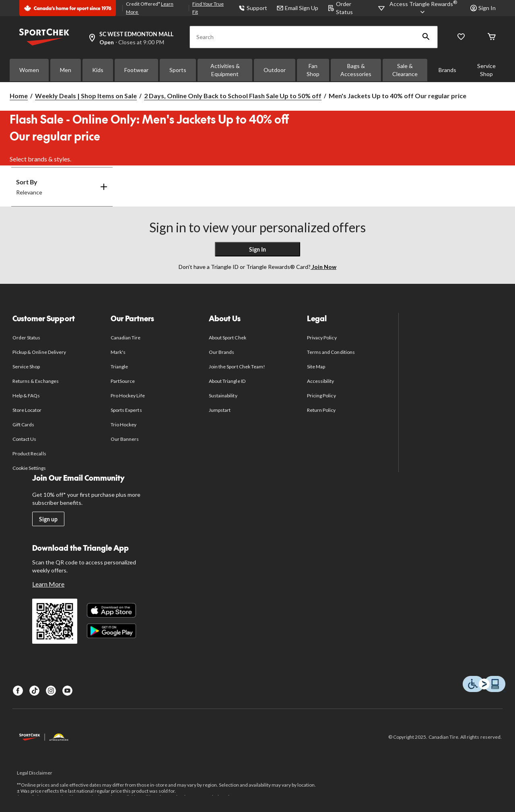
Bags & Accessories (356, 70)
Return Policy (321, 410)
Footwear (136, 70)
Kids (98, 70)
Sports (178, 70)
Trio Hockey (124, 425)
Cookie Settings (29, 468)
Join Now (323, 267)
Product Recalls (29, 454)
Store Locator (27, 410)
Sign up (48, 519)
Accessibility (321, 381)
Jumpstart (220, 410)
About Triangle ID (227, 381)
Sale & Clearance (405, 70)
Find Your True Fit (208, 8)
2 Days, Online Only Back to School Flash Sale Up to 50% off (233, 96)
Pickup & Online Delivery (39, 352)
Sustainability (223, 396)
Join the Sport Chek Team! (237, 367)
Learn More (48, 584)
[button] (426, 37)
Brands (447, 70)
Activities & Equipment (225, 70)
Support (253, 8)
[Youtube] (67, 691)
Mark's (118, 352)
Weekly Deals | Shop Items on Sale (86, 96)
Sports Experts (126, 410)
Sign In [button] (483, 8)
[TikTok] (34, 691)
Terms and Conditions (331, 352)
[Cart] (492, 37)
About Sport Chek (228, 338)
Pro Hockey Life (128, 396)
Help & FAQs (26, 396)
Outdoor (275, 70)
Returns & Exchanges (36, 381)
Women (29, 70)
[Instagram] (51, 691)
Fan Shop (313, 70)
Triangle (119, 367)
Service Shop (486, 70)
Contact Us (24, 439)
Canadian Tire (126, 338)
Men (66, 70)
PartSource (123, 381)
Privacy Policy (322, 338)
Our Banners (125, 439)
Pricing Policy (321, 396)
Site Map (316, 367)
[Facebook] (18, 691)
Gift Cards (23, 425)
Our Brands (221, 352)
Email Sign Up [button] (298, 8)
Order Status (26, 338)
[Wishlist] (461, 37)
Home (19, 96)
